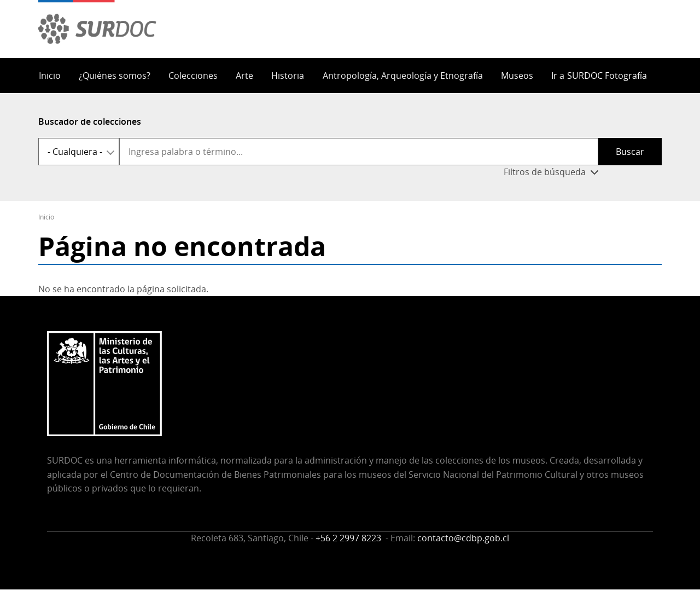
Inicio (50, 76)
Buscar (630, 152)
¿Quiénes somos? (115, 76)
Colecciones (193, 76)
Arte (244, 76)
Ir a (599, 76)
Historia (288, 76)
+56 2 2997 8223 (349, 538)
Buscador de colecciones (90, 122)
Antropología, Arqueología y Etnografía (403, 76)
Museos (517, 76)
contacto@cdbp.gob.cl (463, 538)
